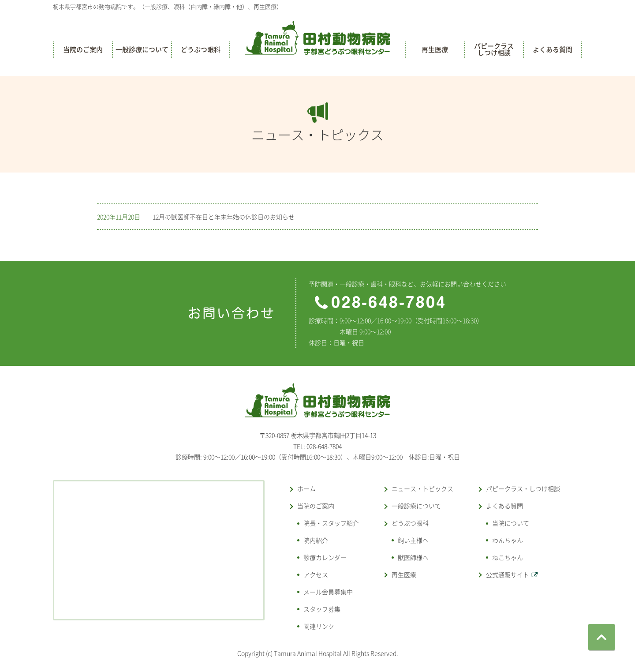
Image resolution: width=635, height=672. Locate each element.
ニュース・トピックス (422, 488)
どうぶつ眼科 (201, 49)
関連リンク (319, 626)
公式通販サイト (508, 574)
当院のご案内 (83, 49)
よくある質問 (553, 49)
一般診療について (142, 49)
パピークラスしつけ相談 (494, 49)
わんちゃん (508, 540)
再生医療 (435, 49)
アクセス (316, 574)
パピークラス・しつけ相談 (523, 488)
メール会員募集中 (328, 592)
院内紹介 (316, 540)
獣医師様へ (413, 557)
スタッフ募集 (322, 609)
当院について (511, 523)
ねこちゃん (508, 557)
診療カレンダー (325, 557)
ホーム (306, 488)
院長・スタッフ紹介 (331, 523)
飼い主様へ (413, 540)
